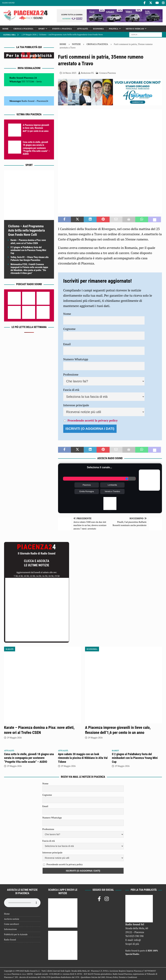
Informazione (10, 929)
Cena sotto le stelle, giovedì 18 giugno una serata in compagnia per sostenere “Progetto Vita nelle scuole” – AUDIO (36, 148)
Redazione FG (87, 73)
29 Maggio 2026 (14, 737)
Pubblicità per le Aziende (16, 934)
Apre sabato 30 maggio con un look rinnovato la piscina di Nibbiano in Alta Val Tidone (83, 758)
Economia (98, 28)
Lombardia (112, 485)
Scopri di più (132, 944)
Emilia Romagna (87, 491)
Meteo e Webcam (135, 28)
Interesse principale (76, 405)
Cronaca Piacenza (23, 28)
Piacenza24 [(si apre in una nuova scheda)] (42, 101)
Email (67, 344)
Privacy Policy (112, 977)
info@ (137, 940)
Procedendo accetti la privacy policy (93, 420)
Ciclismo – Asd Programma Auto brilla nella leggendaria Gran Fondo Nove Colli (27, 230)
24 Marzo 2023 (69, 73)
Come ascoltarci (12, 924)
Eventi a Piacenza (62, 28)
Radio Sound (8, 3)
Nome (67, 313)
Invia (39, 81)
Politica (114, 28)
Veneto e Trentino (112, 491)
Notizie (76, 44)
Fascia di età (71, 389)
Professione (71, 374)
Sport (42, 28)
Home (5, 28)
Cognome (69, 329)
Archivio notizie (12, 919)
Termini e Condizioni (128, 977)
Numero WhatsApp (76, 359)
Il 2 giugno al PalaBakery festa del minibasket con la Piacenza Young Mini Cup (28, 250)
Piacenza (87, 485)
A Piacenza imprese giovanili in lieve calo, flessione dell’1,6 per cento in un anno (36, 128)
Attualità (82, 28)
